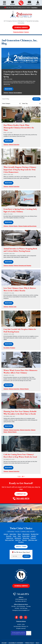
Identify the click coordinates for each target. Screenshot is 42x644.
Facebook (16, 610)
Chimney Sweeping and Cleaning (22, 262)
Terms (30, 627)
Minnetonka (26, 531)
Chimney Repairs (13, 224)
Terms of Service (22, 626)
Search (36, 98)
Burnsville (9, 529)
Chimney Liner (13, 303)
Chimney (6, 92)
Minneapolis (18, 531)
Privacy (28, 627)
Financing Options (18, 32)
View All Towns (21, 539)
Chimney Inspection (14, 144)
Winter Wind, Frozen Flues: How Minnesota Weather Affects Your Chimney (20, 367)
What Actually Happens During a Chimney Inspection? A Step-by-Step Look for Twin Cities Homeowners (21, 168)
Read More (34, 8)
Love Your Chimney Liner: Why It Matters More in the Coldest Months (20, 286)
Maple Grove (10, 531)
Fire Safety (7, 343)
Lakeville (33, 529)
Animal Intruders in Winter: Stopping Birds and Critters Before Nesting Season (20, 247)
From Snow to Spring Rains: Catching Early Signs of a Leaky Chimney (19, 208)
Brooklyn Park (35, 527)
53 (23, 469)
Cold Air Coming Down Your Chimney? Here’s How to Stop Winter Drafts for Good (21, 449)
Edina (19, 529)
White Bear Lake (33, 533)
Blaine (19, 527)
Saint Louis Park (9, 533)
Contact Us (21, 487)
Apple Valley (13, 527)
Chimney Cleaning (8, 262)
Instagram (21, 610)
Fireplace (13, 343)
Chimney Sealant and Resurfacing (27, 224)
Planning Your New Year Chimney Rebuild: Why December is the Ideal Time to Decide (21, 407)
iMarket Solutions (22, 639)
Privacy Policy (17, 626)
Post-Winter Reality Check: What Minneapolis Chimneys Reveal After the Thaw (19, 127)
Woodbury (21, 535)
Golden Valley (26, 529)
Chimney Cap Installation (15, 92)
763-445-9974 (21, 3)
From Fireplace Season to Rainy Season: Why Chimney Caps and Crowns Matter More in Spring (19, 74)
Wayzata (24, 533)
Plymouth (33, 531)
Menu (4, 4)
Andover (6, 527)
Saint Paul (18, 533)
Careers (27, 32)
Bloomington (26, 527)
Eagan (15, 529)
